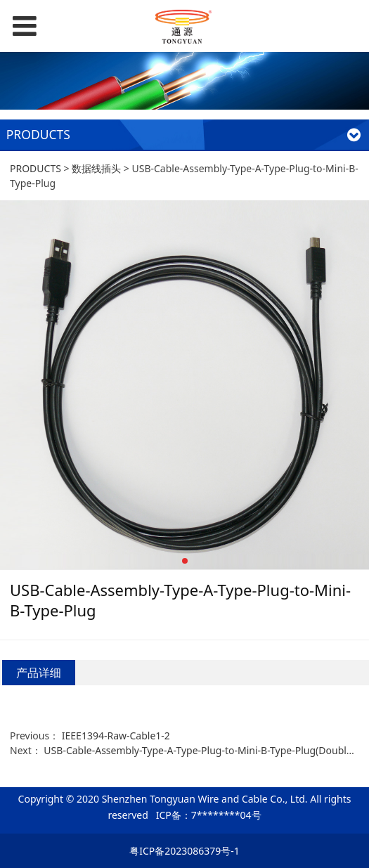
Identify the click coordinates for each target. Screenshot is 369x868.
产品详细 (39, 673)
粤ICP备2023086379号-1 (184, 851)
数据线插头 (96, 168)
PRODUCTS (35, 168)
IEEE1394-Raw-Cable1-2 (116, 736)
